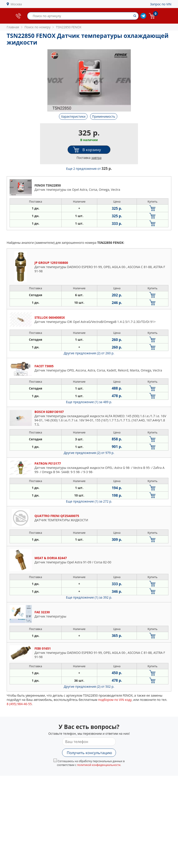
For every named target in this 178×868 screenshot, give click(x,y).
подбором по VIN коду (115, 700)
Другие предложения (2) (89, 353)
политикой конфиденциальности (99, 765)
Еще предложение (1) (89, 402)
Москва (16, 4)
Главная (13, 27)
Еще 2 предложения (89, 169)
